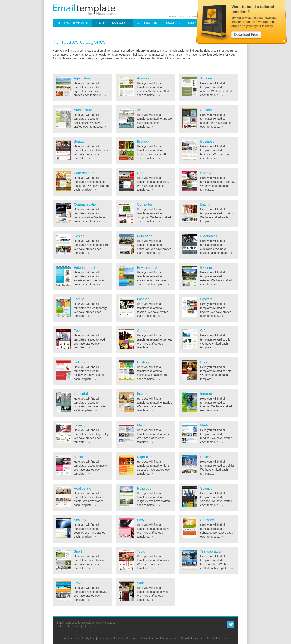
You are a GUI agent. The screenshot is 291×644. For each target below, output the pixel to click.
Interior (142, 394)
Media (142, 425)
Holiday (80, 362)
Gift (203, 331)
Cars (141, 173)
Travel (79, 583)
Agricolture (82, 78)
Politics (206, 457)
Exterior (206, 268)
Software (207, 520)
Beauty (79, 141)
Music (78, 457)
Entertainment (84, 268)
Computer (145, 205)
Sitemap (88, 626)
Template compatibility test (78, 638)
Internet (206, 394)
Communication (86, 205)
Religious (144, 488)
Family (79, 299)
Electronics (209, 236)
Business (207, 141)
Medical (206, 425)
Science (206, 488)
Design (79, 236)
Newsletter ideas (192, 638)
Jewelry (80, 425)
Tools (141, 551)
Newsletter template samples (158, 638)
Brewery (143, 141)
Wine (141, 583)
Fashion (143, 299)
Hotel (204, 362)
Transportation (211, 551)
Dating (205, 205)
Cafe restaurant (86, 173)
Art (139, 110)
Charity (206, 173)
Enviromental (147, 268)
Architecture (83, 110)
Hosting (143, 362)
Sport (78, 551)
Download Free (247, 26)
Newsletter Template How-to (117, 638)
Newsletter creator (218, 638)
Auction (206, 110)
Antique (206, 78)
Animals (143, 78)
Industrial (81, 394)
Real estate (82, 488)
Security (80, 520)
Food (78, 331)
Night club (145, 457)
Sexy (141, 520)
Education (145, 236)
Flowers (206, 299)
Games (143, 331)
